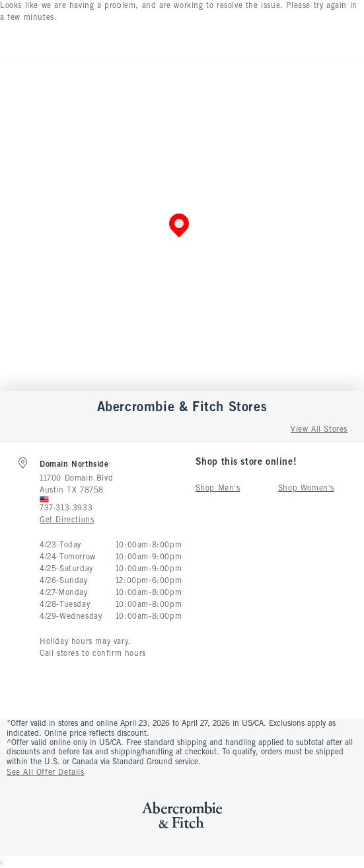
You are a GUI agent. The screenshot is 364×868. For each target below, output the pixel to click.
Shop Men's (218, 489)
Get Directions (67, 520)
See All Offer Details (46, 773)
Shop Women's (306, 489)
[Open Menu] (13, 42)
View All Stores (319, 430)
